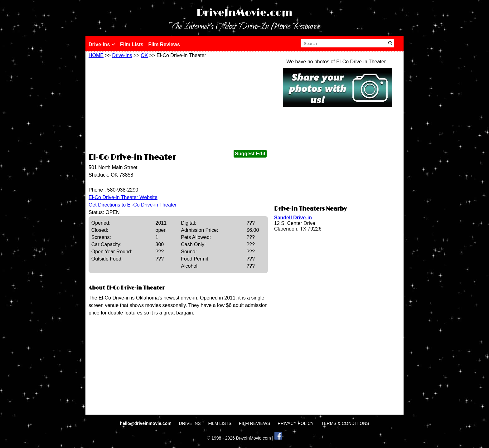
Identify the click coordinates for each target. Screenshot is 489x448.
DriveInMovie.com (244, 13)
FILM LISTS (220, 423)
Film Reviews (164, 44)
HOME (96, 55)
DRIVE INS (190, 423)
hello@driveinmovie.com (146, 423)
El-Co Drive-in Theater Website (123, 197)
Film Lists (132, 44)
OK (144, 55)
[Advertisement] (178, 105)
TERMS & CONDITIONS (345, 423)
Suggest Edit (250, 154)
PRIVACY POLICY (295, 423)
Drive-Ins (102, 44)
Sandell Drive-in (293, 218)
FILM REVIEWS (254, 423)
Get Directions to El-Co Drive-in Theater (133, 205)
